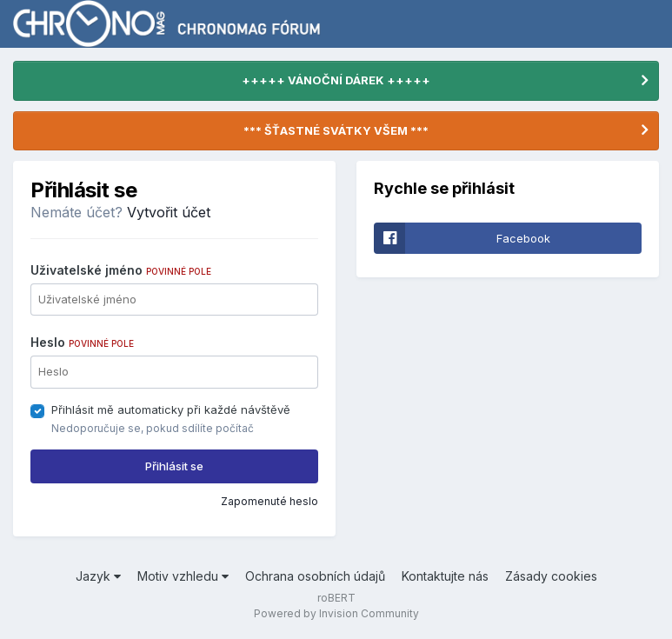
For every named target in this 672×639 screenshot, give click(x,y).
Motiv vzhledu (183, 576)
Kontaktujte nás (445, 576)
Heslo (82, 342)
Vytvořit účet (169, 212)
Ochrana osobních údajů (315, 576)
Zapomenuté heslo (269, 501)
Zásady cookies (551, 576)
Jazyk (98, 576)
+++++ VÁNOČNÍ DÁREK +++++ (336, 80)
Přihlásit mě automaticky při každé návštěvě (171, 409)
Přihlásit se (174, 466)
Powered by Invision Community (336, 613)
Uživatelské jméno (121, 270)
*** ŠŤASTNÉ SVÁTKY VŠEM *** (336, 130)
